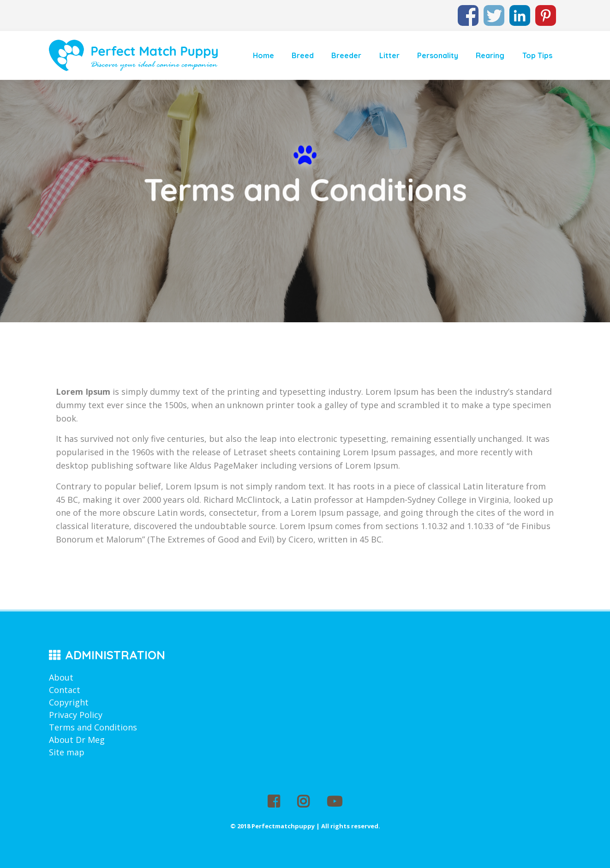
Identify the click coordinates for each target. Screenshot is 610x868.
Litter (389, 55)
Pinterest (546, 11)
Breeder (346, 55)
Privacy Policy (76, 715)
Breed (303, 55)
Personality (438, 55)
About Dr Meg (77, 740)
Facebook (468, 11)
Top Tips (537, 55)
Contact (65, 690)
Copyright (69, 702)
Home (263, 55)
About (61, 677)
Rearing (490, 55)
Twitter (494, 11)
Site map (67, 752)
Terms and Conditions (93, 727)
